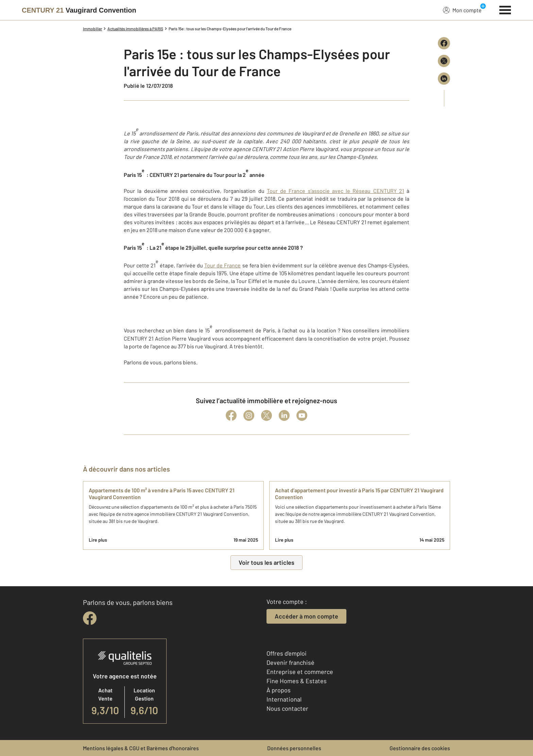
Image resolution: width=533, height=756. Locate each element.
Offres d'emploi (287, 653)
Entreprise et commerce (300, 672)
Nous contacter (287, 708)
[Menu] (505, 9)
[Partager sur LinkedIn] (444, 79)
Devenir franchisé (290, 662)
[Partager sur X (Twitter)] (444, 61)
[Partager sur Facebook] (444, 43)
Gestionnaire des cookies (420, 748)
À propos (279, 690)
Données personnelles (294, 748)
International (284, 699)
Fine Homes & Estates (297, 681)
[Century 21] (79, 10)
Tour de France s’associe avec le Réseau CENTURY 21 (336, 191)
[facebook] (90, 618)
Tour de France (222, 265)
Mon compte (462, 10)
